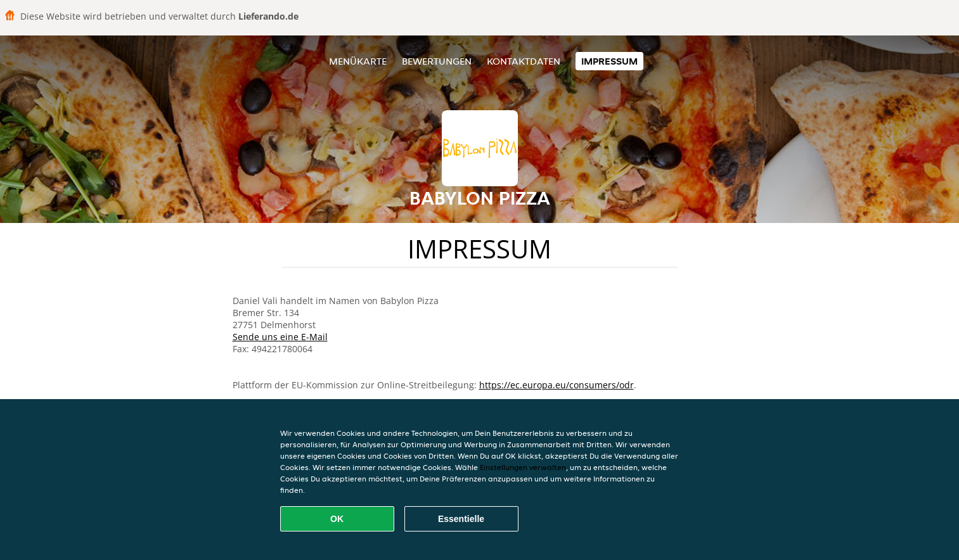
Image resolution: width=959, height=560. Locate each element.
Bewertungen (437, 61)
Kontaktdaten (524, 61)
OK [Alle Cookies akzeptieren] (337, 519)
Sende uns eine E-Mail (280, 337)
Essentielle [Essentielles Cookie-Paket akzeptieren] (461, 519)
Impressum (609, 61)
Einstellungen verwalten (523, 467)
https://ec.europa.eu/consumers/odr (557, 385)
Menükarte (358, 61)
